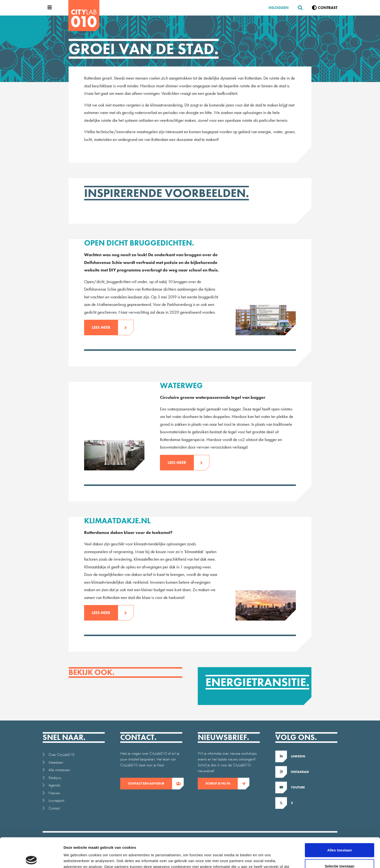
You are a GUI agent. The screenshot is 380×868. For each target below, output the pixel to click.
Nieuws (54, 793)
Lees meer (105, 328)
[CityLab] (84, 16)
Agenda (54, 785)
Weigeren (339, 852)
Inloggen (279, 8)
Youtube (298, 787)
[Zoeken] (298, 8)
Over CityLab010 (61, 755)
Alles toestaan (340, 820)
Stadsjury (55, 778)
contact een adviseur (150, 784)
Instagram (300, 772)
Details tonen (262, 858)
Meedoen (56, 762)
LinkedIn (298, 756)
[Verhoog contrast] (325, 8)
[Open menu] (48, 8)
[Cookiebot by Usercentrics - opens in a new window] (31, 859)
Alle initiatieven (59, 770)
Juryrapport (56, 800)
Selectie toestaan (340, 836)
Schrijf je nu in (222, 784)
